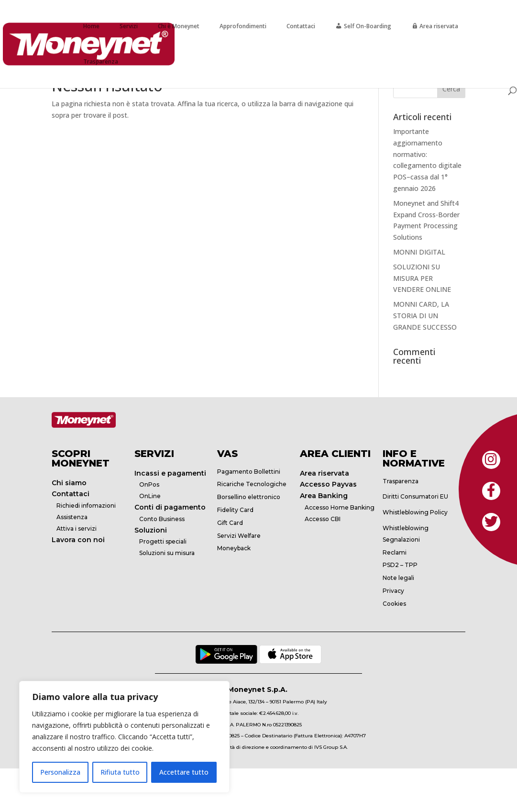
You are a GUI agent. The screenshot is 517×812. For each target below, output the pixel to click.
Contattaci (301, 26)
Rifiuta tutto (120, 772)
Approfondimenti (243, 26)
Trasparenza (101, 61)
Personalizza (60, 772)
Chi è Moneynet (179, 26)
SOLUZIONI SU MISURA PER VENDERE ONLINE (422, 278)
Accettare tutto (184, 772)
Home (91, 26)
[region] (124, 737)
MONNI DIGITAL (419, 252)
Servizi (129, 26)
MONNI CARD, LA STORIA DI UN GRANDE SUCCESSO (425, 316)
